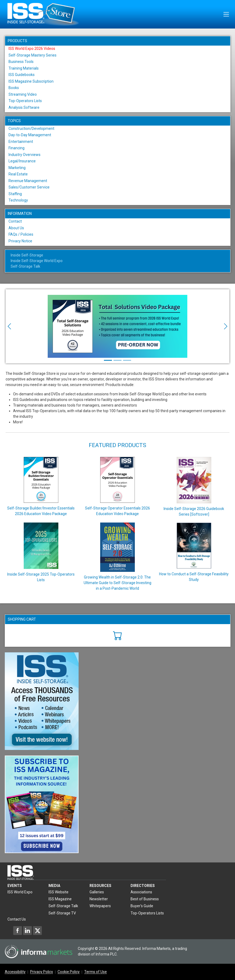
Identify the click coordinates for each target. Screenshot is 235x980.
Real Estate (18, 174)
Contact (15, 221)
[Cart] (118, 635)
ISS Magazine (60, 899)
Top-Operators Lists (25, 101)
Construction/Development (31, 128)
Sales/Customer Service (29, 187)
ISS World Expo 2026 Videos (32, 49)
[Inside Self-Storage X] (37, 930)
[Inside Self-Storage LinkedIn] (27, 930)
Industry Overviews (25, 155)
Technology (18, 200)
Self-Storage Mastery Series (33, 55)
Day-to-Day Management (30, 135)
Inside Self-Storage (27, 255)
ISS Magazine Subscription (31, 81)
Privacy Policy (42, 972)
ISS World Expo (20, 892)
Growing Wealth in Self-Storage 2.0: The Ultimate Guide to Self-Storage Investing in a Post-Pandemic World (117, 583)
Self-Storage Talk (25, 266)
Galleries (97, 892)
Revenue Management (28, 181)
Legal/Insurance (22, 161)
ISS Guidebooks (22, 75)
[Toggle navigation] (226, 14)
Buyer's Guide (142, 906)
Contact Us (17, 919)
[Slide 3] (127, 360)
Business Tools (21, 62)
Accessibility (15, 972)
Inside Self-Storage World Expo (37, 261)
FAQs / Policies (21, 234)
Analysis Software (24, 107)
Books (14, 88)
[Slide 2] (117, 360)
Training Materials (24, 68)
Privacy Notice (20, 241)
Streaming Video (23, 94)
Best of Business (145, 899)
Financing (17, 148)
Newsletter (99, 899)
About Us (16, 228)
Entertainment (21, 142)
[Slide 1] (108, 360)
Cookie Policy (69, 972)
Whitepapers (100, 906)
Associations (141, 892)
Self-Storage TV (62, 913)
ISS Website (58, 892)
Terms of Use (96, 972)
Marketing (17, 168)
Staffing (15, 194)
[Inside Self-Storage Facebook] (18, 930)
